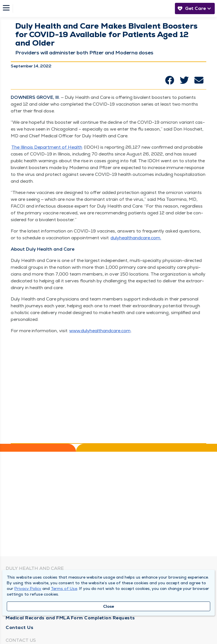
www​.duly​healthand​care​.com (100, 331)
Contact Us (19, 627)
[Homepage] (92, 8)
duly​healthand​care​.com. (136, 238)
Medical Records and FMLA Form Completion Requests (70, 618)
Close (109, 606)
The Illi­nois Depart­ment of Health (47, 147)
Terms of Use (64, 588)
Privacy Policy (28, 588)
